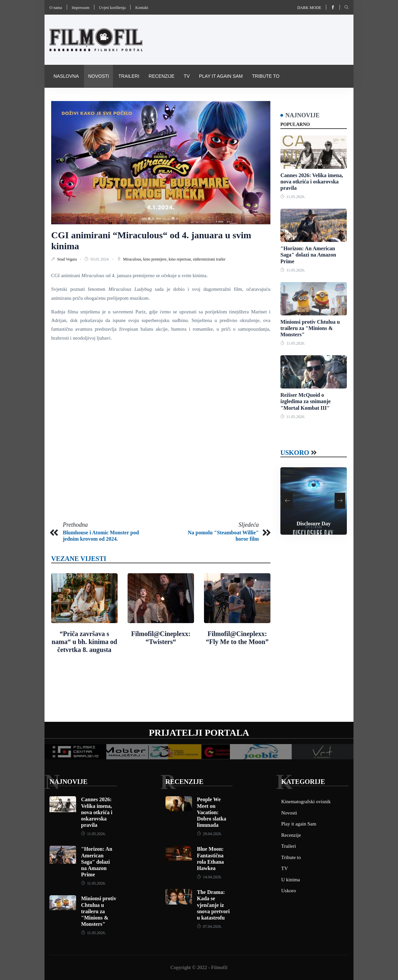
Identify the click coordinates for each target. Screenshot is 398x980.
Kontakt (142, 8)
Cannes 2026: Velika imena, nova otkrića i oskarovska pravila (312, 182)
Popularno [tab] (295, 124)
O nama (56, 8)
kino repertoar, (181, 259)
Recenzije (161, 76)
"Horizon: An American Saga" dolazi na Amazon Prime (308, 255)
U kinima (291, 880)
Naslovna (66, 76)
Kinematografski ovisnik (86, 99)
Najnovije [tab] (302, 115)
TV (187, 76)
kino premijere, (156, 259)
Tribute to (266, 76)
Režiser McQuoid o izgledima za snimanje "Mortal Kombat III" (305, 401)
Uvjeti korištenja (112, 8)
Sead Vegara (67, 259)
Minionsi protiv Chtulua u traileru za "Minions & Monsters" (310, 328)
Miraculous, (133, 259)
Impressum (81, 8)
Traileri (129, 76)
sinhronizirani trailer (209, 259)
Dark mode (309, 8)
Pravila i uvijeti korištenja (163, 99)
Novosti (99, 76)
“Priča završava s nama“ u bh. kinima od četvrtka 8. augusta (84, 642)
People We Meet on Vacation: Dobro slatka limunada (212, 812)
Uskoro (295, 453)
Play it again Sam (221, 76)
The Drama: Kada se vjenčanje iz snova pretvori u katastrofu (213, 905)
